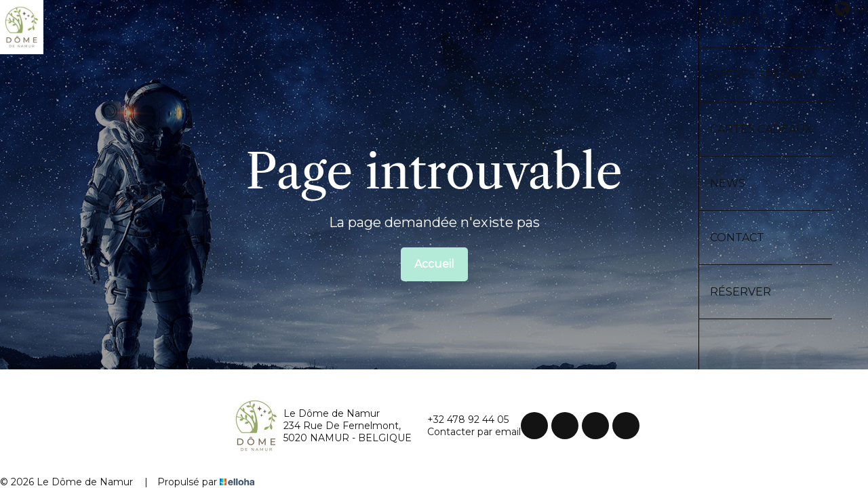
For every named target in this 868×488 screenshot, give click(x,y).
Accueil (434, 264)
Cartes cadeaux (761, 129)
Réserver (741, 292)
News (728, 183)
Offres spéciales (765, 75)
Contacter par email (466, 432)
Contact (737, 238)
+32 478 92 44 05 (460, 420)
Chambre (739, 21)
